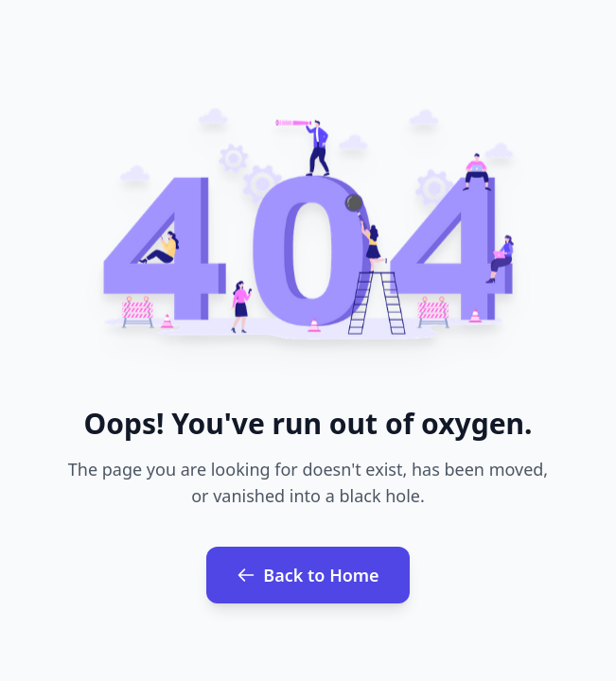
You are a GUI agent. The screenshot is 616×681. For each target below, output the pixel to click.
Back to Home (308, 575)
